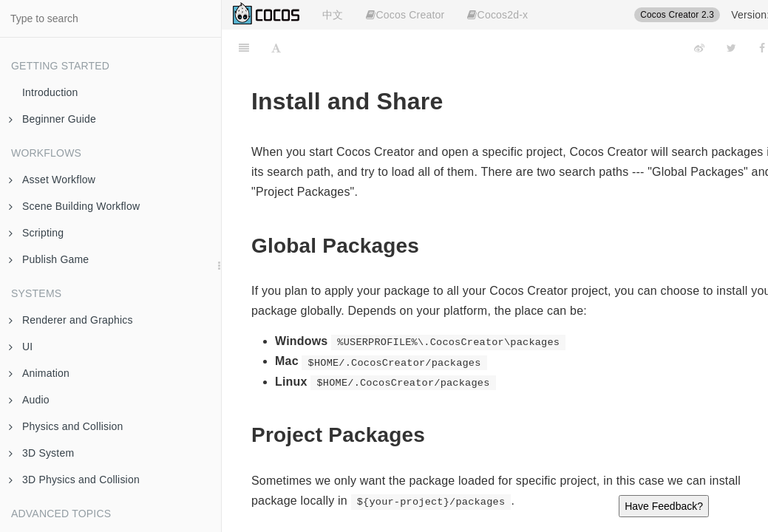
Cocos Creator (405, 15)
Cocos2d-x (497, 15)
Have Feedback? (664, 506)
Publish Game (49, 259)
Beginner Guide (52, 119)
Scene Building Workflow (74, 206)
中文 (333, 15)
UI (21, 347)
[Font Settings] (276, 48)
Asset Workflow (52, 180)
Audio (29, 400)
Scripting (36, 233)
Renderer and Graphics (71, 320)
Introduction (50, 92)
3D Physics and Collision (74, 480)
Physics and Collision (66, 426)
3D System (41, 453)
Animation (39, 373)
